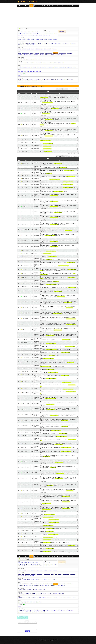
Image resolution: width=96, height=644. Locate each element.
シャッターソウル (42, 81)
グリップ (36, 35)
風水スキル (52, 55)
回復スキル (42, 55)
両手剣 (29, 32)
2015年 (20, 75)
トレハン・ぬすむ (62, 67)
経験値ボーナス (61, 63)
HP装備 (20, 39)
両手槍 (23, 34)
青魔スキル (58, 55)
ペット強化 (49, 63)
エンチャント (50, 67)
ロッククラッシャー (29, 79)
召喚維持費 (37, 53)
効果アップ (44, 67)
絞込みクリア (62, 31)
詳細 (77, 99)
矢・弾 (29, 35)
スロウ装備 (34, 67)
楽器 (33, 35)
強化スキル (26, 55)
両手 (47, 34)
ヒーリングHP (39, 63)
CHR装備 (55, 39)
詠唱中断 (33, 49)
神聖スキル (63, 55)
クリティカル (73, 43)
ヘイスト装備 (28, 43)
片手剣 (26, 32)
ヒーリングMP (33, 63)
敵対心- (20, 53)
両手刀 (31, 34)
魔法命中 (32, 53)
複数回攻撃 (32, 45)
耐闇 (40, 71)
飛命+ (52, 43)
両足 (55, 34)
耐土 (28, 71)
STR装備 (28, 39)
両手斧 (37, 32)
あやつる (45, 63)
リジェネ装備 (26, 63)
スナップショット (66, 43)
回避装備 (24, 49)
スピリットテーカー (61, 79)
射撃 (22, 35)
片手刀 (27, 34)
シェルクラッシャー (46, 79)
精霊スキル (31, 55)
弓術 (19, 35)
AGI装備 (37, 39)
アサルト (25, 59)
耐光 (37, 71)
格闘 (19, 32)
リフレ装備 (20, 63)
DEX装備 (33, 39)
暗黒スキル (36, 55)
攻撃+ (23, 43)
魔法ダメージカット (48, 49)
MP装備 (24, 39)
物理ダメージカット (39, 49)
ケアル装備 (42, 53)
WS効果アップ (21, 45)
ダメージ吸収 (28, 67)
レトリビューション (69, 79)
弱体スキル (20, 55)
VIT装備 (41, 39)
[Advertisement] (48, 17)
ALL (20, 6)
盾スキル (54, 49)
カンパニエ (35, 59)
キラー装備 (39, 67)
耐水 (34, 71)
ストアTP (27, 45)
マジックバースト (62, 53)
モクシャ (60, 43)
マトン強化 (55, 63)
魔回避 (28, 49)
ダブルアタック (40, 43)
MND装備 (50, 39)
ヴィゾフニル (35, 81)
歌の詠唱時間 (56, 53)
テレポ (74, 67)
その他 (40, 35)
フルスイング (53, 79)
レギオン (40, 59)
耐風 (25, 71)
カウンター (56, 67)
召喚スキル (47, 55)
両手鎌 (20, 34)
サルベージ (30, 59)
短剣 (22, 32)
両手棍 (38, 34)
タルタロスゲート (28, 81)
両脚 (52, 34)
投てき (26, 35)
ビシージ (20, 59)
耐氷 (22, 71)
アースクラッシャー (38, 79)
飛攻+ (56, 43)
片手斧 (33, 32)
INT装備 (46, 39)
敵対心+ (20, 49)
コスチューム (69, 67)
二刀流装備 (33, 43)
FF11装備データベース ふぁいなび (29, 1)
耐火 (19, 71)
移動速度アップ (21, 67)
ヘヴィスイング (21, 79)
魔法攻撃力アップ (26, 53)
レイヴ (44, 59)
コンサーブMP (70, 53)
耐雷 (31, 71)
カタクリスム (21, 81)
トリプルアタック (47, 43)
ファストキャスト (49, 53)
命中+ (19, 43)
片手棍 (35, 34)
